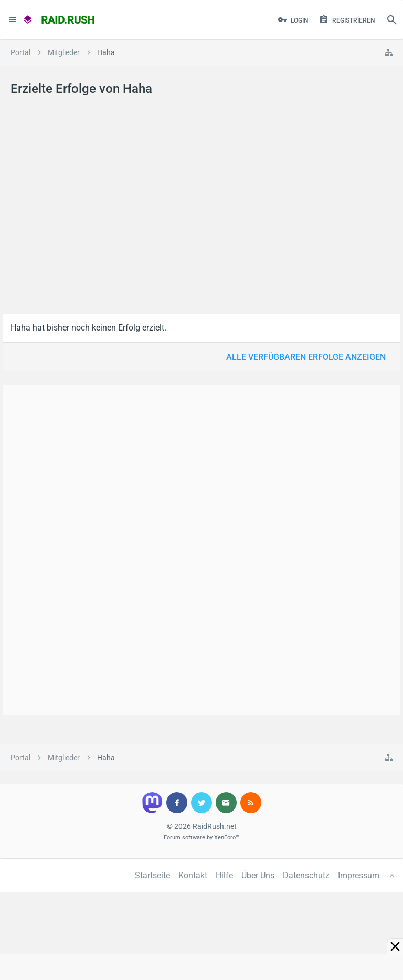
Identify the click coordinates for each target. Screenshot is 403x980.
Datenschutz (306, 875)
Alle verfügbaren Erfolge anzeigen (306, 357)
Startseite (152, 875)
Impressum (359, 875)
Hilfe (224, 875)
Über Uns (258, 875)
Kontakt (193, 875)
